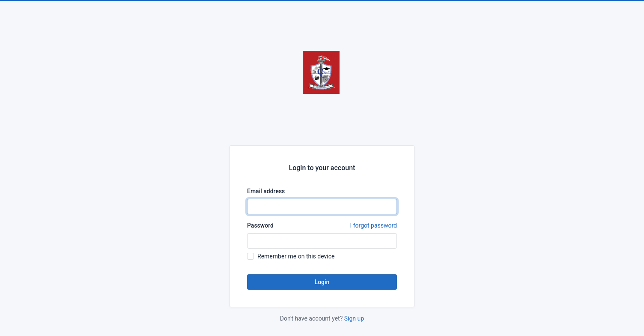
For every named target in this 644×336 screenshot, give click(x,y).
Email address (266, 191)
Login (322, 282)
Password (322, 225)
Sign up (354, 318)
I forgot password (373, 225)
